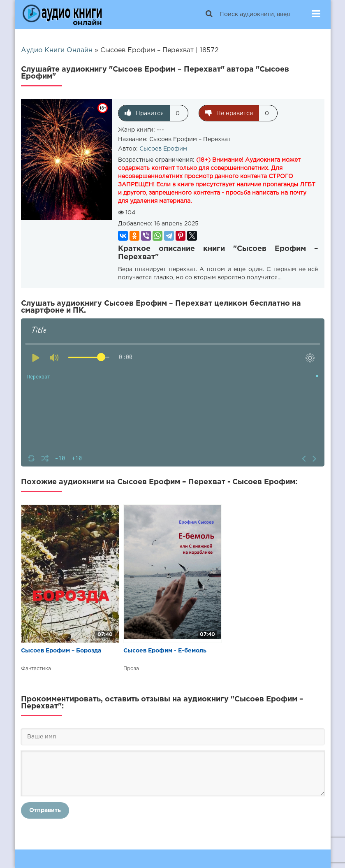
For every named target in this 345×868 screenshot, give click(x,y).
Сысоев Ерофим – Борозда (61, 651)
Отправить (45, 810)
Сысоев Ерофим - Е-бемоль (165, 651)
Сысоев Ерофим (163, 149)
